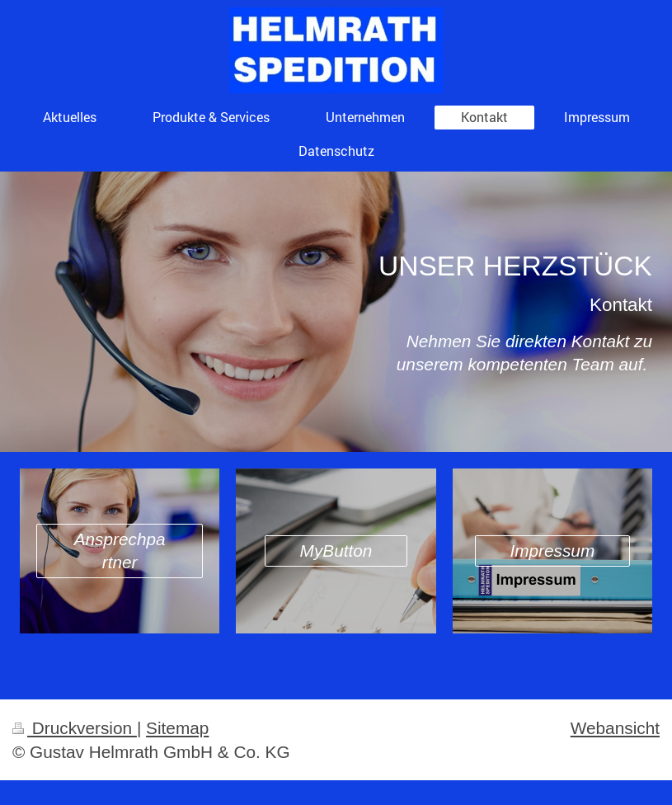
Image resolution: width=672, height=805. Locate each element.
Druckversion (75, 728)
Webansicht (615, 728)
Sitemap (177, 728)
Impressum (552, 551)
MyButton (336, 551)
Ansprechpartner (120, 551)
